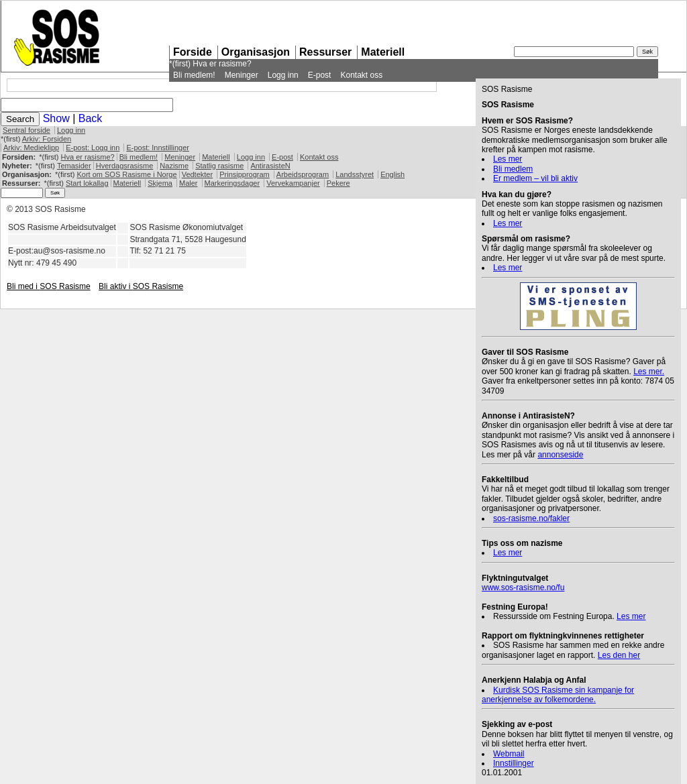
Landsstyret (355, 174)
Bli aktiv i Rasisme (141, 286)
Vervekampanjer (293, 183)
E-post (320, 75)
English (392, 174)
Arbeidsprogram (303, 174)
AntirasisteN (270, 166)
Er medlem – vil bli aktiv (535, 178)
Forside (193, 52)
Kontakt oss (361, 75)
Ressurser (325, 52)
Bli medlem (513, 169)
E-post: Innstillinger (158, 148)
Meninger (242, 75)
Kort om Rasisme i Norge (126, 174)
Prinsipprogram (245, 174)
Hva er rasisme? (222, 64)
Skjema (160, 183)
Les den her (619, 655)
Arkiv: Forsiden (47, 139)
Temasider (74, 166)
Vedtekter (197, 174)
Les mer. (649, 372)
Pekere (338, 183)
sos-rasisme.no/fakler (531, 518)
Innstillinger (514, 763)
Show (56, 118)
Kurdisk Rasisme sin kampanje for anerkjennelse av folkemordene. (558, 695)
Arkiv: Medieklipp (31, 148)
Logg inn (283, 75)
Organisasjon (256, 52)
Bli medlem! (194, 75)
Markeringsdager (232, 183)
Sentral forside (27, 130)
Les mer (508, 159)
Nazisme (174, 166)
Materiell (383, 52)
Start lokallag (87, 183)
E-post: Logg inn (93, 148)
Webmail (509, 754)
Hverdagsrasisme (125, 166)
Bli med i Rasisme (49, 286)
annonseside (560, 455)
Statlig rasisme (219, 166)
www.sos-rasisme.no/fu (523, 587)
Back (91, 118)
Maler (189, 183)
